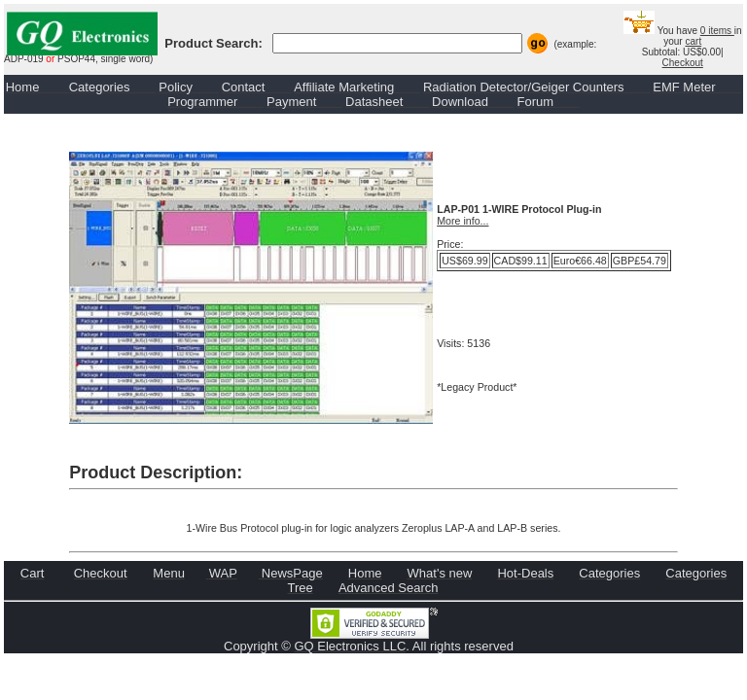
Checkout (683, 63)
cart (693, 41)
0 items (717, 31)
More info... (462, 221)
